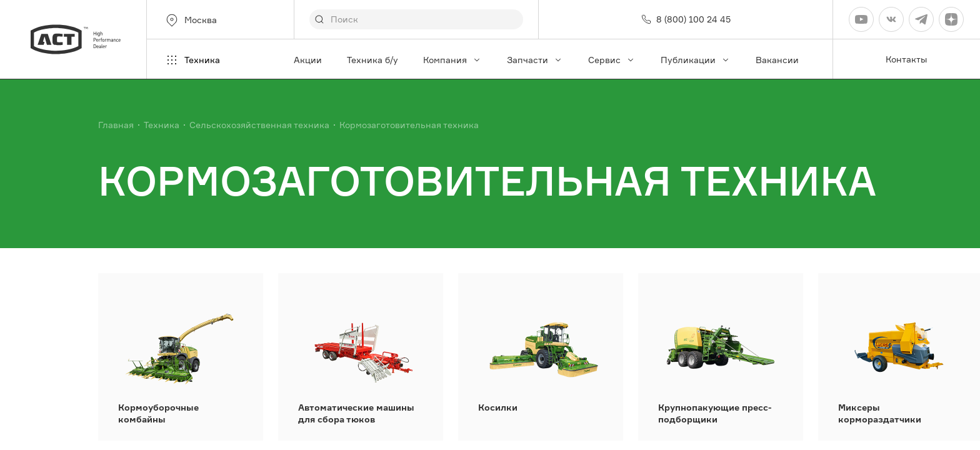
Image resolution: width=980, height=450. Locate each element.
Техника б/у (372, 60)
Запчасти (535, 60)
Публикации (696, 60)
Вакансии (777, 60)
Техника (192, 60)
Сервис (612, 60)
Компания (452, 60)
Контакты (906, 59)
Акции (308, 60)
